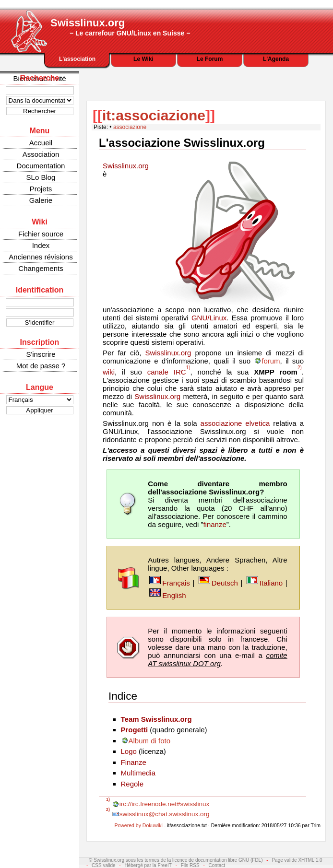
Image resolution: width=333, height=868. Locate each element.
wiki (109, 372)
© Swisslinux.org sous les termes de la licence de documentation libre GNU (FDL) (176, 860)
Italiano (271, 583)
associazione (130, 127)
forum (271, 361)
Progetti (135, 730)
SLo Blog (41, 177)
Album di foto (150, 741)
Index (41, 245)
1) (188, 368)
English (174, 595)
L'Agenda (276, 59)
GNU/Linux (209, 318)
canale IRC (167, 372)
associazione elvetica (235, 423)
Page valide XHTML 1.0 (297, 860)
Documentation (41, 166)
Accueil (41, 143)
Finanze (134, 762)
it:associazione (154, 115)
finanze (214, 524)
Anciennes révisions (41, 257)
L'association (77, 59)
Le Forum (210, 59)
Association (41, 154)
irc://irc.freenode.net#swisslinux (165, 804)
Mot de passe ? (41, 366)
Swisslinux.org (126, 166)
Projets (41, 189)
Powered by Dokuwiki (138, 825)
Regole (132, 784)
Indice (123, 696)
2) (300, 368)
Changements (41, 268)
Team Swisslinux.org (156, 719)
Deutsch (225, 583)
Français (176, 583)
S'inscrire (41, 354)
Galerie (41, 200)
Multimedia (138, 773)
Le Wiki (143, 59)
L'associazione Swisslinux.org (182, 143)
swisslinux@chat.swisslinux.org (165, 814)
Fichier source (41, 234)
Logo (129, 751)
